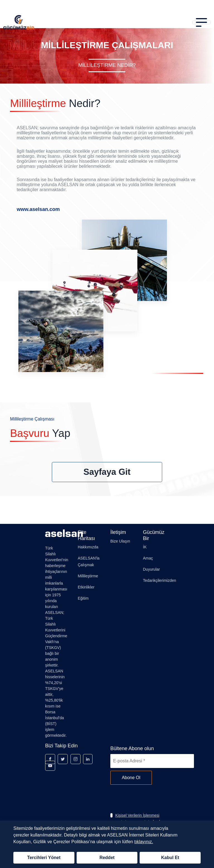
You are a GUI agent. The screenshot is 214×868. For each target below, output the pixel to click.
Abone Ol (131, 778)
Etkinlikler (86, 587)
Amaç (148, 558)
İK (145, 547)
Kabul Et (170, 858)
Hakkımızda (88, 547)
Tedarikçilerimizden (160, 580)
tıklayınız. (144, 842)
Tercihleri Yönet (44, 858)
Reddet (107, 858)
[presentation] (153, 798)
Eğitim (83, 598)
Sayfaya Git (107, 472)
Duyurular (151, 569)
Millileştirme (88, 576)
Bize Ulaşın (120, 541)
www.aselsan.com (38, 209)
